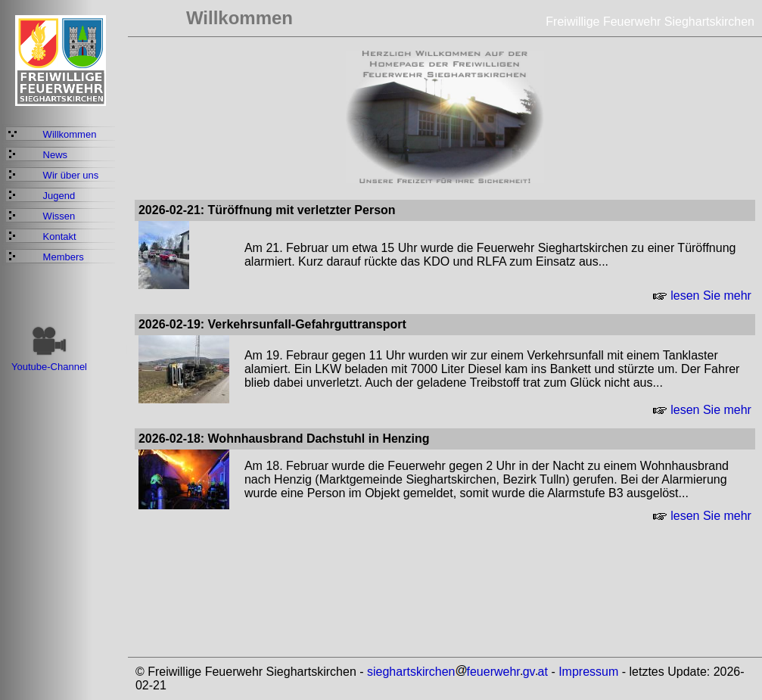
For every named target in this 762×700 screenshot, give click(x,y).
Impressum (588, 672)
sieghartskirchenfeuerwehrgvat (457, 672)
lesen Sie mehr (702, 296)
